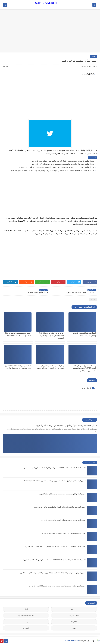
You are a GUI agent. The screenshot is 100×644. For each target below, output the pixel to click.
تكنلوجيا (74, 622)
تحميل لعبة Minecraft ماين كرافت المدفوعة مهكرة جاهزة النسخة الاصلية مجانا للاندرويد (55, 546)
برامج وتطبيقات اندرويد (26, 615)
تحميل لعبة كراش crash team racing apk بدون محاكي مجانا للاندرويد (62, 494)
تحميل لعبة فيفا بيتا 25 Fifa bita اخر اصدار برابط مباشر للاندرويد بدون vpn (60, 507)
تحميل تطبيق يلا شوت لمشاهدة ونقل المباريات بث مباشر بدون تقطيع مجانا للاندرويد (63, 161)
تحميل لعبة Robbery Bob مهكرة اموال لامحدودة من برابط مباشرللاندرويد (66, 425)
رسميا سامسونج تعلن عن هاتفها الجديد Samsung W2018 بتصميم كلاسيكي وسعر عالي (84, 368)
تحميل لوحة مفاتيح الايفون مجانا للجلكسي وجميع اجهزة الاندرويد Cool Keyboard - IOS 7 (55, 481)
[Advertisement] (50, 32)
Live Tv (74, 609)
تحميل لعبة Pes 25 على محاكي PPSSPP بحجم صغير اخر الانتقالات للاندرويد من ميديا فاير (55, 468)
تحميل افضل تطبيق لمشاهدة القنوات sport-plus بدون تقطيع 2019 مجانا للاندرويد (57, 586)
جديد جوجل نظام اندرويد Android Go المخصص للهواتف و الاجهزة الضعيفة (51, 335)
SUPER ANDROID (47, 3)
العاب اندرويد (74, 615)
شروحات (26, 628)
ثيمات (26, 622)
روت (74, 628)
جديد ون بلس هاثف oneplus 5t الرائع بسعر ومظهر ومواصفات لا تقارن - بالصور (18, 368)
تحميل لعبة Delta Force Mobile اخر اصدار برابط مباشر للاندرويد (63, 520)
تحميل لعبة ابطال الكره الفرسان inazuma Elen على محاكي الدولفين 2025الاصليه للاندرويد (54, 560)
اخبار (94, 56)
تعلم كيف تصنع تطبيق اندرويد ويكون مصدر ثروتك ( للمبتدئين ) (64, 533)
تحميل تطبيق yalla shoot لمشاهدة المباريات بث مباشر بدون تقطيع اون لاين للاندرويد (63, 164)
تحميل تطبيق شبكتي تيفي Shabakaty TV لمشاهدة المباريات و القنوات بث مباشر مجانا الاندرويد (52, 573)
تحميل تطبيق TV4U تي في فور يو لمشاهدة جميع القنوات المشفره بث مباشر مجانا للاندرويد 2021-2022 (56, 167)
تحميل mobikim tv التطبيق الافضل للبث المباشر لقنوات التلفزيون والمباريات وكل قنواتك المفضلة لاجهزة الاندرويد (52, 170)
